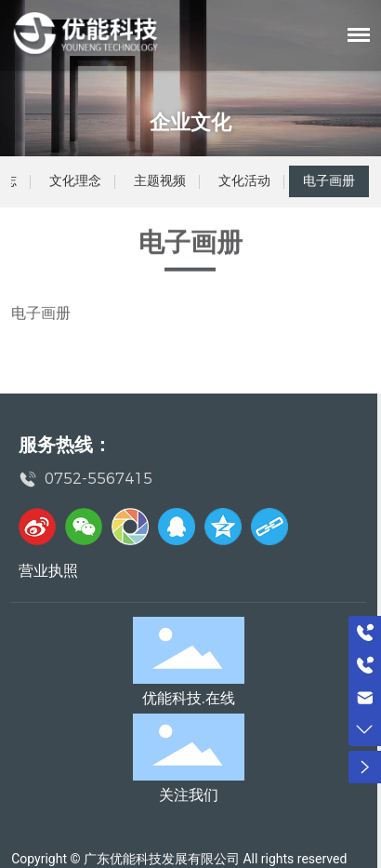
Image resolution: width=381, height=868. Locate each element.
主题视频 (160, 180)
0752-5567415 (99, 479)
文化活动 (244, 180)
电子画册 (329, 180)
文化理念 (75, 180)
